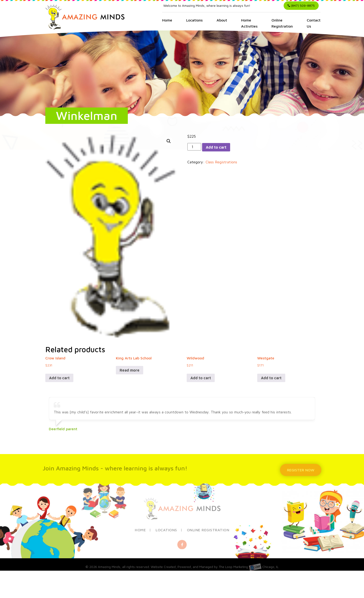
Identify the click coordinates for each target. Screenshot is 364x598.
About (222, 20)
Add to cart (216, 147)
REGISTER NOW (302, 470)
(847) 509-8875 (301, 5)
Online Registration (282, 23)
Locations (194, 20)
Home (167, 20)
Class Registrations (221, 162)
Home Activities (249, 23)
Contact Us (314, 23)
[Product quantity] (194, 147)
